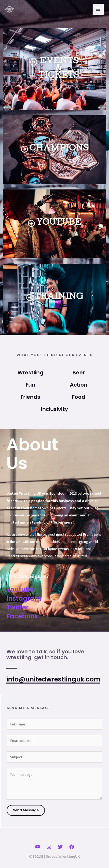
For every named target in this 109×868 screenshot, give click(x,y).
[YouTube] (38, 847)
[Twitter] (60, 847)
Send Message (26, 810)
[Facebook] (72, 847)
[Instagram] (49, 847)
